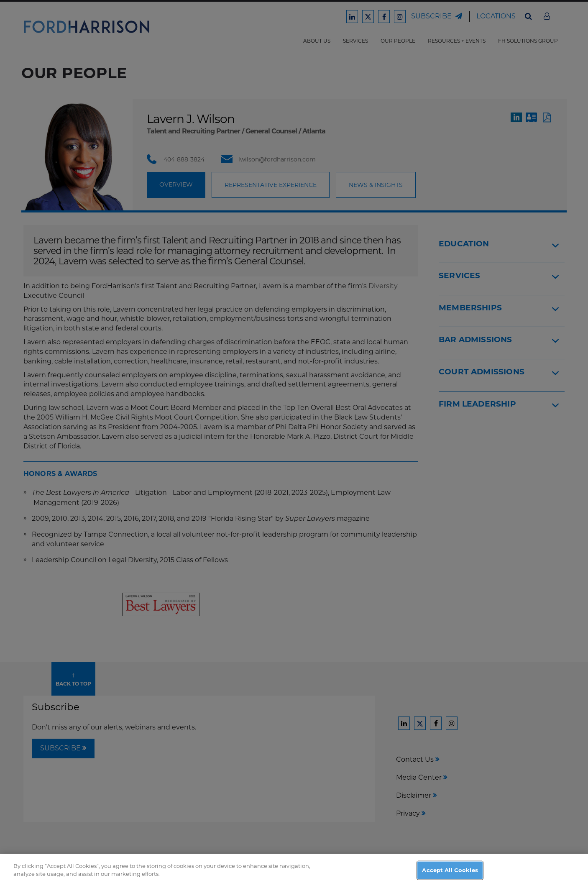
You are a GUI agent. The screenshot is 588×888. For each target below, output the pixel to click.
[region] (294, 871)
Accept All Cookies (450, 870)
